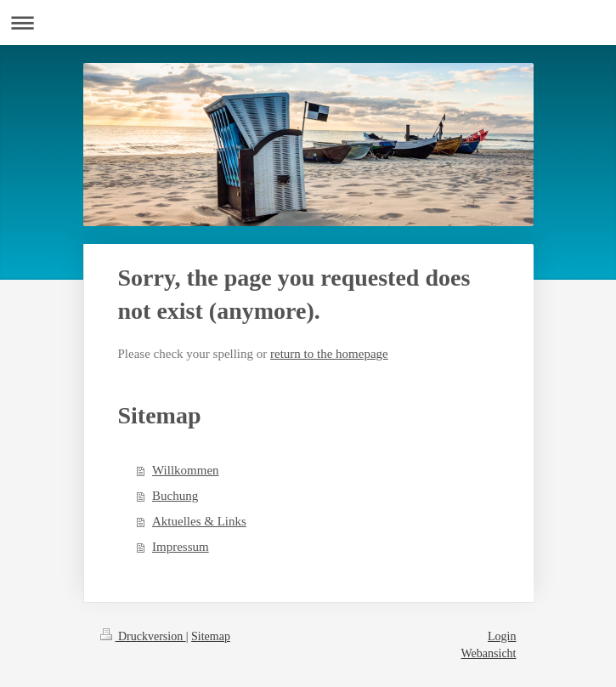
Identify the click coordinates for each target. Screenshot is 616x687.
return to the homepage (329, 354)
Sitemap (211, 636)
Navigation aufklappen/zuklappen (308, 23)
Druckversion (143, 636)
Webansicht (489, 653)
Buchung (175, 496)
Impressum (181, 547)
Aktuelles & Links (199, 521)
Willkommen (186, 470)
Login (502, 636)
